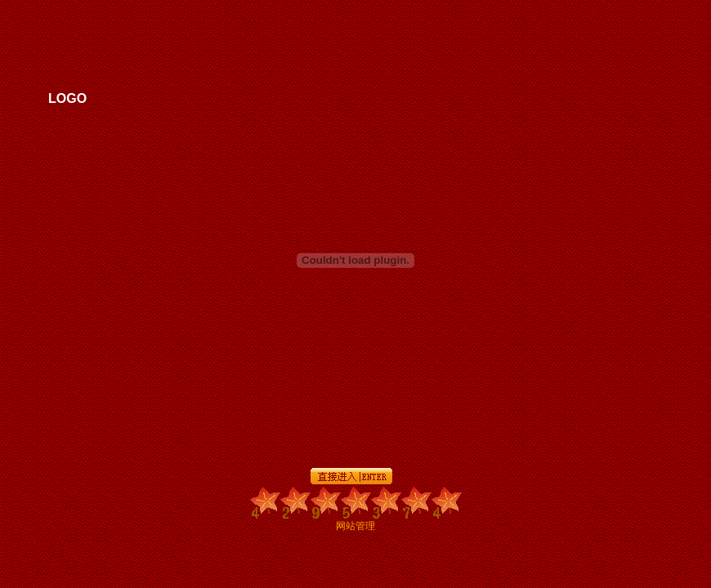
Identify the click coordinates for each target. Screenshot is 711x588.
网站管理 (355, 526)
